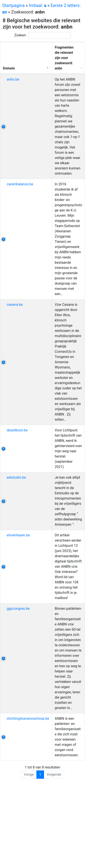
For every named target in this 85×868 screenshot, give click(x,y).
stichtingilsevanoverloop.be (28, 719)
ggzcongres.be (18, 609)
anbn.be (13, 79)
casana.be (15, 305)
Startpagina (13, 5)
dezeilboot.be (17, 430)
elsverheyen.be (18, 535)
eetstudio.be (16, 477)
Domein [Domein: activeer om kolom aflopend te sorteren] (9, 68)
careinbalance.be (20, 184)
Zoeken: (42, 35)
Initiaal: (38, 5)
